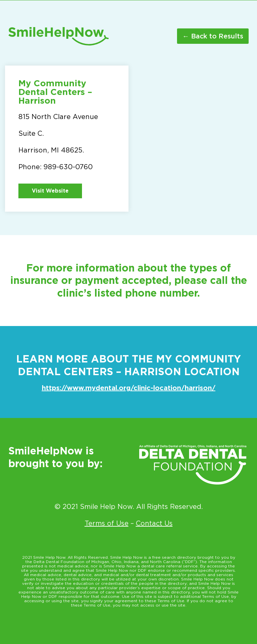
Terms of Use (107, 523)
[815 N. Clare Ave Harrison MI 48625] (190, 136)
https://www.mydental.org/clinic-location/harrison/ (129, 388)
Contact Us (154, 523)
